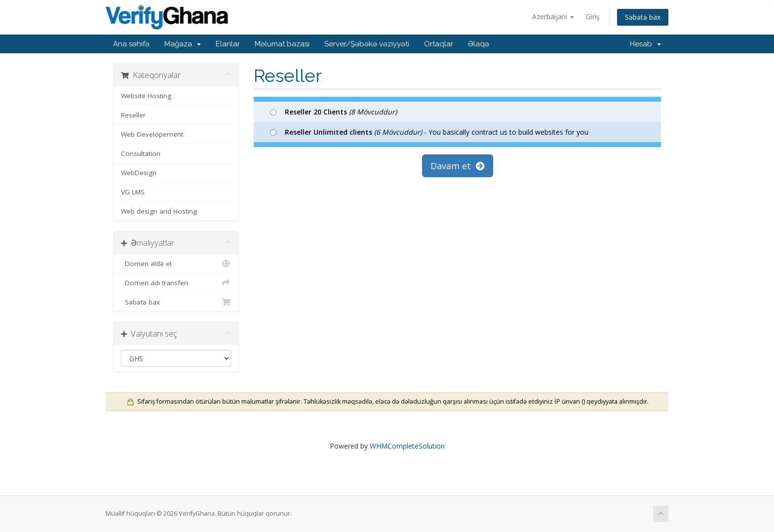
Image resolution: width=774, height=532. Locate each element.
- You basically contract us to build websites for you (429, 132)
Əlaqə (479, 44)
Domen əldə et (176, 264)
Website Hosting (146, 96)
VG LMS (133, 192)
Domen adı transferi (176, 283)
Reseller (133, 115)
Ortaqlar (439, 44)
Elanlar (228, 44)
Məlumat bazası (282, 44)
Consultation (141, 153)
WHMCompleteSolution (407, 446)
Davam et (458, 166)
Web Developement (152, 134)
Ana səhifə (131, 44)
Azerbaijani (553, 17)
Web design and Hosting (159, 211)
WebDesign (139, 173)
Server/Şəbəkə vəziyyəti (367, 44)
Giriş (593, 17)
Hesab (645, 44)
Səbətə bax (643, 17)
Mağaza (183, 44)
